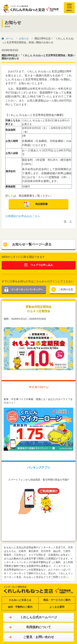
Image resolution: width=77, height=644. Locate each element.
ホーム (9, 38)
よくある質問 (57, 607)
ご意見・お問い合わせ (39, 637)
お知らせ (24, 38)
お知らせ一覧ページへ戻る (32, 244)
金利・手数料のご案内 (20, 607)
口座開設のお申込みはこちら (23, 216)
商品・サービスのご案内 (57, 600)
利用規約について (39, 627)
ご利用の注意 (66, 289)
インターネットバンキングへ (27, 289)
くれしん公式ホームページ (39, 617)
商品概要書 (41, 204)
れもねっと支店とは (20, 600)
